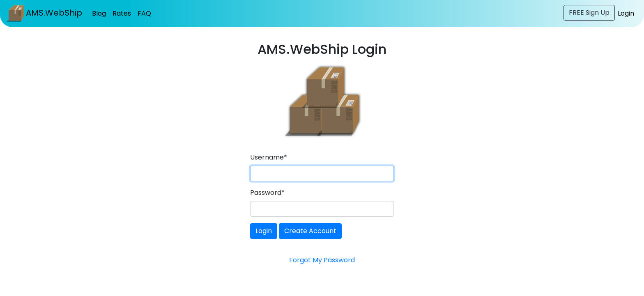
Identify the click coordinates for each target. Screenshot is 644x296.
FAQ (144, 13)
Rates (122, 13)
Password (267, 193)
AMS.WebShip (44, 14)
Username (269, 157)
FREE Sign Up (589, 13)
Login (626, 13)
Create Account (310, 231)
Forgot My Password (322, 260)
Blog (99, 13)
